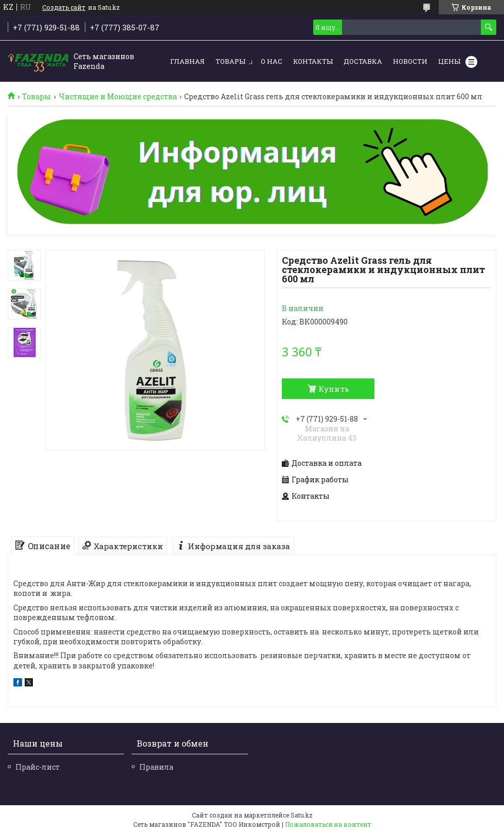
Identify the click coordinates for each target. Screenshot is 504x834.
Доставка (363, 61)
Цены (449, 61)
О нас (272, 61)
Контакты (313, 61)
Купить (334, 389)
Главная (187, 61)
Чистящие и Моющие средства (118, 97)
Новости (410, 61)
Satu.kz (302, 815)
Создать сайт (64, 7)
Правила (156, 767)
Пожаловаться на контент (328, 824)
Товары (230, 61)
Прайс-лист (38, 767)
